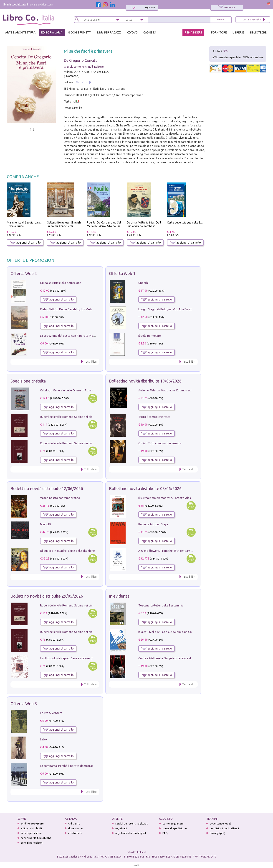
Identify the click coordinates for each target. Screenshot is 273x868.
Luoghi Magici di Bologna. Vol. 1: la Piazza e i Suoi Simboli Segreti (182, 309)
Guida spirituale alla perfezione (61, 283)
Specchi (143, 283)
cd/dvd (132, 32)
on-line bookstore (32, 823)
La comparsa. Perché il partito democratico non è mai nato (79, 766)
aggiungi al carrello (25, 243)
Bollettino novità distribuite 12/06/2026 (47, 488)
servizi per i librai (31, 833)
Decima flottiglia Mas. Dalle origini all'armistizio (158, 222)
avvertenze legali (221, 823)
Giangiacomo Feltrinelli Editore (84, 67)
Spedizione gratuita (28, 381)
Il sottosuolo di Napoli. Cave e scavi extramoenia (72, 658)
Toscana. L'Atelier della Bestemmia (161, 605)
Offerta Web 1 (122, 273)
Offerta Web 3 (24, 704)
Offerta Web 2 (24, 273)
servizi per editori (32, 843)
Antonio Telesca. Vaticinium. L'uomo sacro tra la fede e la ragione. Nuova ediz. (190, 390)
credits (137, 865)
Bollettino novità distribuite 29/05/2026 (47, 596)
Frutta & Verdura (51, 713)
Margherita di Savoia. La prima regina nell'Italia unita (41, 222)
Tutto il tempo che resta (154, 417)
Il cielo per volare (150, 336)
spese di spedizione (175, 828)
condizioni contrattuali (224, 828)
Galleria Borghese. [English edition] (69, 222)
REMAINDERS (193, 32)
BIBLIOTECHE (258, 32)
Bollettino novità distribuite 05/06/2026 (145, 488)
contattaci (75, 833)
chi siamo (74, 823)
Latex (44, 739)
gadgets (149, 32)
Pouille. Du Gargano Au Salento (107, 222)
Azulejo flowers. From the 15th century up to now (171, 551)
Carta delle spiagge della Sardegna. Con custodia (198, 222)
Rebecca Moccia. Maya (153, 524)
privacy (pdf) (217, 833)
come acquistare (173, 823)
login (134, 8)
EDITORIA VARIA (52, 32)
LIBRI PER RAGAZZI (109, 32)
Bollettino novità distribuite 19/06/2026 (145, 381)
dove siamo (76, 828)
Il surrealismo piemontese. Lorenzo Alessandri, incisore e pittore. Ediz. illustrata (191, 498)
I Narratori (81, 82)
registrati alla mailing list (131, 833)
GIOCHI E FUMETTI (80, 32)
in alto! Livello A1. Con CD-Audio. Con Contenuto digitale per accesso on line (188, 632)
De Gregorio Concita (81, 60)
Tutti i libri (91, 362)
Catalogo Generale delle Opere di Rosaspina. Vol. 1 (74, 390)
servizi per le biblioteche (36, 838)
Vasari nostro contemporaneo (60, 498)
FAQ (165, 833)
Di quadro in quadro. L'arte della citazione (67, 551)
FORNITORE (219, 32)
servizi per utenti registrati (132, 823)
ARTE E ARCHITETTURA (20, 32)
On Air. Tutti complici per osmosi (160, 443)
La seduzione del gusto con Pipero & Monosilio (71, 336)
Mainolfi (45, 524)
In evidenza (119, 596)
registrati (150, 8)
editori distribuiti (31, 828)
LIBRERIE (238, 32)
